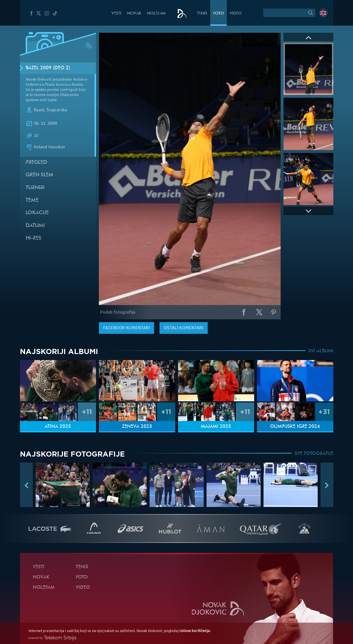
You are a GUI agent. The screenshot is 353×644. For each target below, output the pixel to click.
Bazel (39, 110)
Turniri (35, 188)
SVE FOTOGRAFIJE (314, 454)
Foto (219, 14)
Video (236, 14)
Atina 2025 (58, 427)
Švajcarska (57, 110)
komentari (126, 328)
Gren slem (39, 175)
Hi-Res (33, 238)
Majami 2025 (216, 427)
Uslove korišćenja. (195, 631)
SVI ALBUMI (321, 351)
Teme (32, 200)
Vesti (116, 14)
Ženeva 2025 (137, 427)
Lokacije (37, 213)
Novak (134, 14)
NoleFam (156, 14)
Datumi (35, 226)
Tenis (202, 14)
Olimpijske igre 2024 (295, 427)
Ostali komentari (184, 328)
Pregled (36, 162)
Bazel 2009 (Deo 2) (48, 68)
